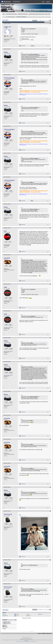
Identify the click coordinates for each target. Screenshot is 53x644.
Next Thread (29, 618)
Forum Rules (4, 629)
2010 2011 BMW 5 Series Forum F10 (11, 14)
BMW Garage (28, 11)
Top (51, 633)
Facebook (17, 614)
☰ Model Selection (16, 2)
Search (46, 11)
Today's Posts (42, 11)
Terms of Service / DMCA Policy (26, 641)
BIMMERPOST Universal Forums (23, 14)
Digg (28, 614)
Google (41, 614)
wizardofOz (33, 46)
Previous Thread (25, 618)
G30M (5, 287)
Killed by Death (8, 514)
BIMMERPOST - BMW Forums (46, 633)
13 (46, 21)
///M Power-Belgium (9, 78)
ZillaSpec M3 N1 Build (25, 39)
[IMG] (3, 626)
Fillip (5, 231)
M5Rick (6, 52)
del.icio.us (17, 616)
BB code (4, 625)
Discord (32, 40)
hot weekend (22, 233)
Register (48, 2)
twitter (5, 614)
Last (48, 21)
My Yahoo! (29, 616)
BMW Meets (33, 11)
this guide (29, 245)
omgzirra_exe (7, 27)
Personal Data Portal (33, 641)
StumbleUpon (6, 616)
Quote (48, 46)
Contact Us (39, 633)
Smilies (4, 626)
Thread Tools (47, 22)
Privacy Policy (19, 641)
